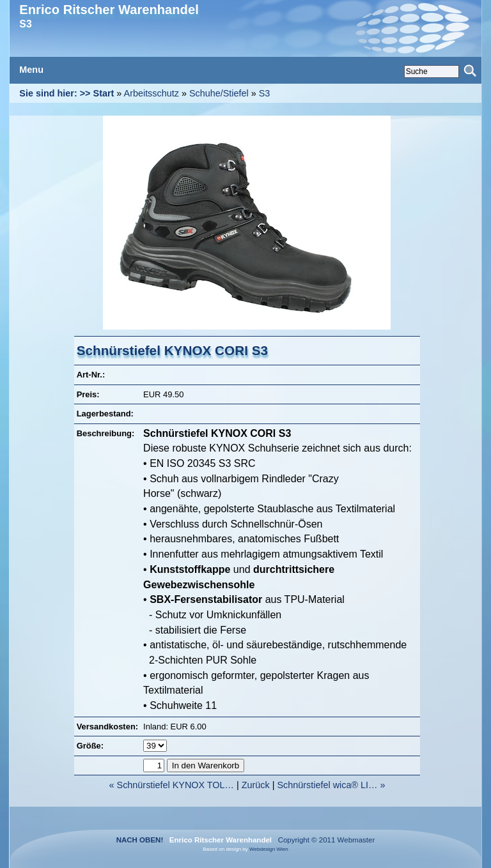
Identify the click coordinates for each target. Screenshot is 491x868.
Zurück (256, 785)
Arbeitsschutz (152, 93)
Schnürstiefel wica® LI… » (331, 785)
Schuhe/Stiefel (219, 93)
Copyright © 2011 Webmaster (324, 840)
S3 (265, 93)
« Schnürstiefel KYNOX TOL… (172, 785)
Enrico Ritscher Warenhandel (109, 10)
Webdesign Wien (269, 849)
